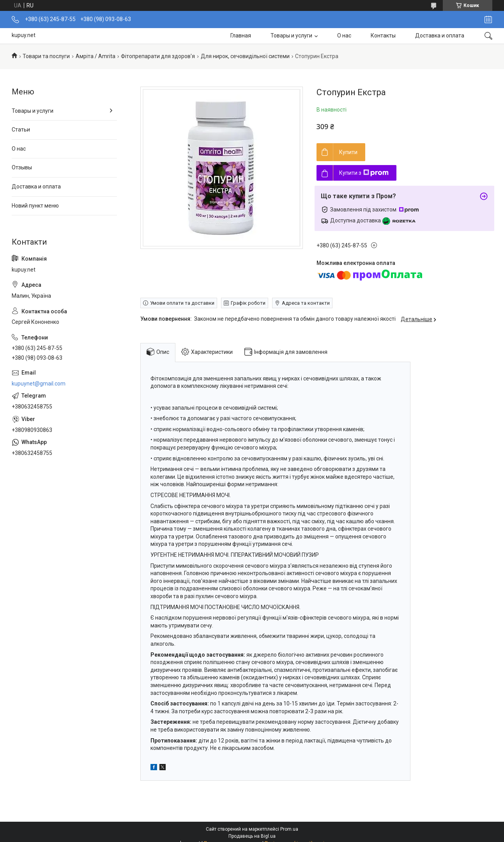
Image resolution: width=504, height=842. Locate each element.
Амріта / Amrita (95, 56)
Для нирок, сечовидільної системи (245, 56)
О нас (344, 36)
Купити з (364, 173)
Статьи (21, 130)
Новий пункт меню (35, 206)
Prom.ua (289, 829)
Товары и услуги (291, 36)
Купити (348, 152)
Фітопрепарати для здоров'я (158, 56)
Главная (241, 36)
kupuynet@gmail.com (39, 384)
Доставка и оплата (440, 36)
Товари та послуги (46, 56)
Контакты (383, 36)
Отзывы (22, 167)
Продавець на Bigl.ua (252, 836)
